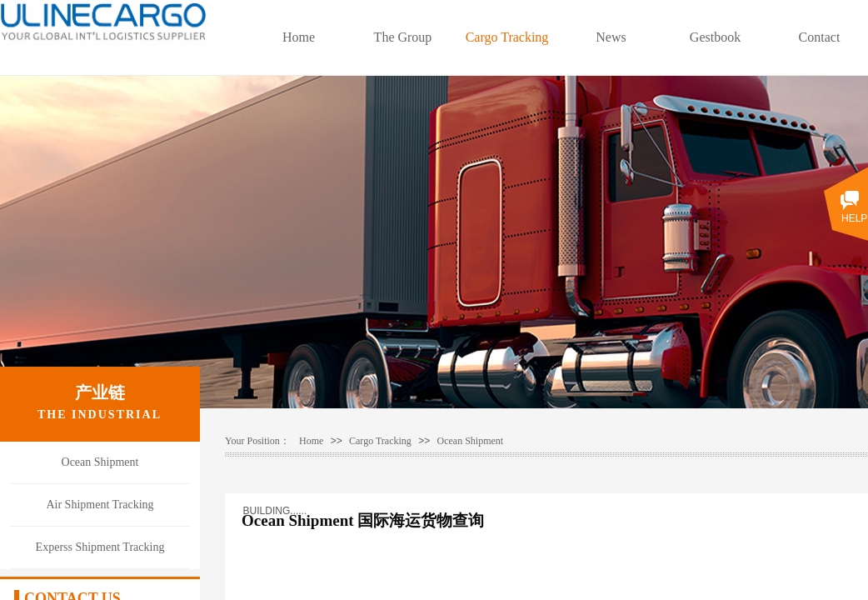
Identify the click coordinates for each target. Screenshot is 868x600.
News (611, 37)
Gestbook (715, 37)
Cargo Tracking (507, 37)
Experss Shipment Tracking (100, 547)
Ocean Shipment (471, 441)
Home (299, 37)
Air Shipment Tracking (100, 505)
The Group (403, 37)
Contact (820, 37)
